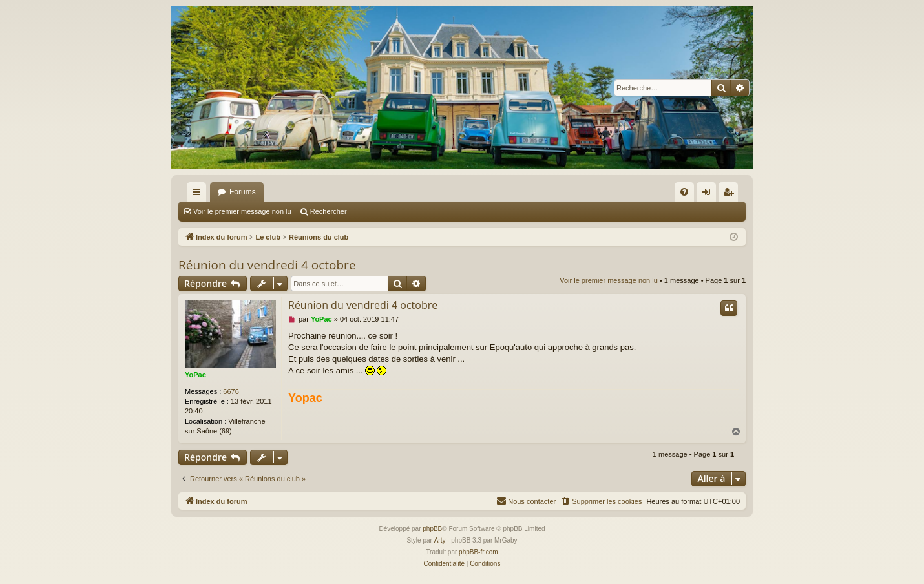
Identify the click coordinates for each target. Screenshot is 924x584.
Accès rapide (199, 194)
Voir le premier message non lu (242, 211)
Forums (243, 192)
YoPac (195, 375)
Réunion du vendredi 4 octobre (267, 265)
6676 (231, 391)
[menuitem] (684, 192)
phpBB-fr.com (478, 552)
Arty (440, 540)
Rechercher (329, 211)
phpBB (432, 529)
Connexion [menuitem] (709, 194)
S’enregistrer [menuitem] (731, 194)
